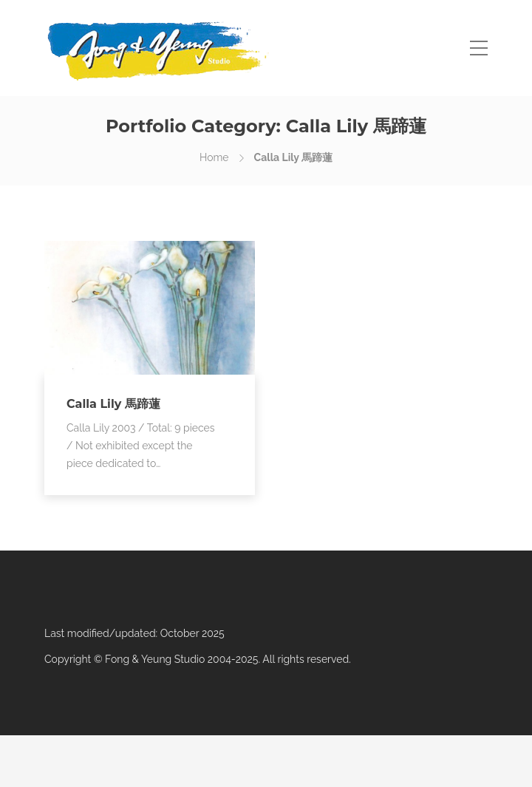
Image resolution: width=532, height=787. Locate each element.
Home (214, 157)
